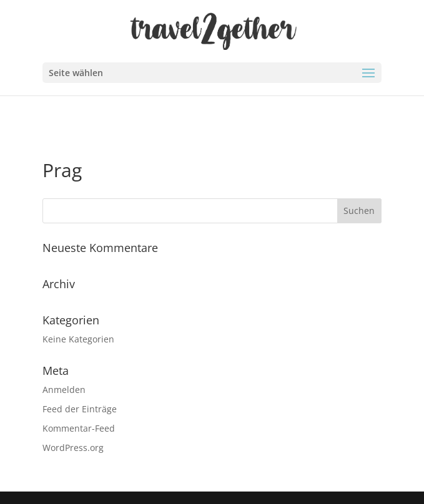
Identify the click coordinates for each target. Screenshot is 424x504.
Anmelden (64, 390)
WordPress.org (73, 448)
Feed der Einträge (80, 409)
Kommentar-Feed (79, 428)
